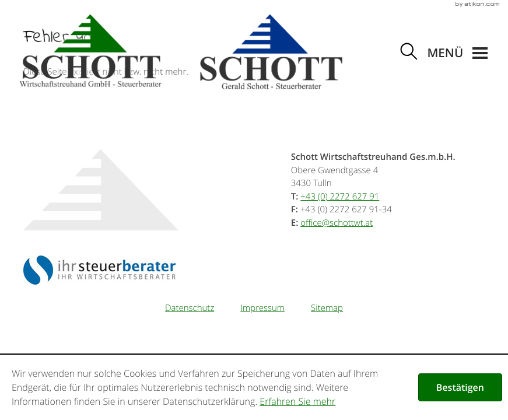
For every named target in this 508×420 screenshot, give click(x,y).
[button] (457, 54)
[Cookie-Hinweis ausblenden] (460, 387)
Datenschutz (190, 308)
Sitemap (327, 308)
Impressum (262, 308)
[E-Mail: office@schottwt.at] (337, 223)
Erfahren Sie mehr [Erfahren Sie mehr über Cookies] (297, 401)
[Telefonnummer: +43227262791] (340, 197)
